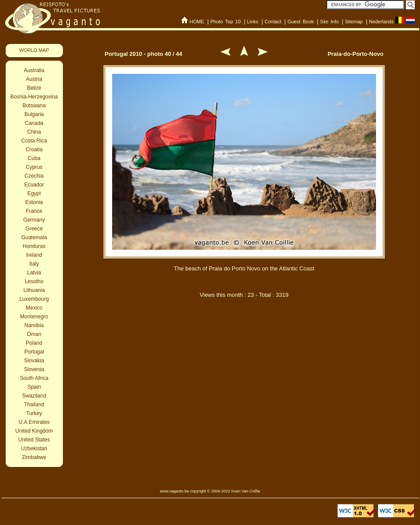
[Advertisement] (244, 382)
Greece (34, 229)
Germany (34, 220)
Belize (34, 88)
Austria (34, 79)
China (34, 132)
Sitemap (354, 22)
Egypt (34, 193)
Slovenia (34, 369)
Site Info (330, 22)
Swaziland (34, 396)
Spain (34, 387)
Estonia (34, 202)
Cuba (34, 158)
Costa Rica (34, 141)
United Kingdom (34, 431)
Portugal (34, 352)
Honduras (34, 246)
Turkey (34, 413)
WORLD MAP (34, 50)
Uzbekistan (34, 448)
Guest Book (301, 22)
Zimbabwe (34, 457)
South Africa (34, 378)
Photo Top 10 (225, 22)
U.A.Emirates (34, 422)
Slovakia (34, 361)
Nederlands (381, 22)
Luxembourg (34, 299)
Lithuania (34, 290)
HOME (197, 22)
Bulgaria (34, 114)
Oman (34, 334)
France (34, 211)
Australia (34, 70)
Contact (273, 22)
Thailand (34, 405)
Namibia (34, 325)
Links (253, 22)
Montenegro (34, 317)
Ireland (34, 255)
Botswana (34, 106)
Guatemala (34, 237)
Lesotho (34, 281)
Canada (34, 123)
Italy (34, 264)
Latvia (34, 273)
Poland (34, 343)
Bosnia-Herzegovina (34, 97)
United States (34, 440)
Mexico (34, 308)
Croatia (34, 149)
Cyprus (34, 167)
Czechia (34, 176)
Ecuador (34, 185)
